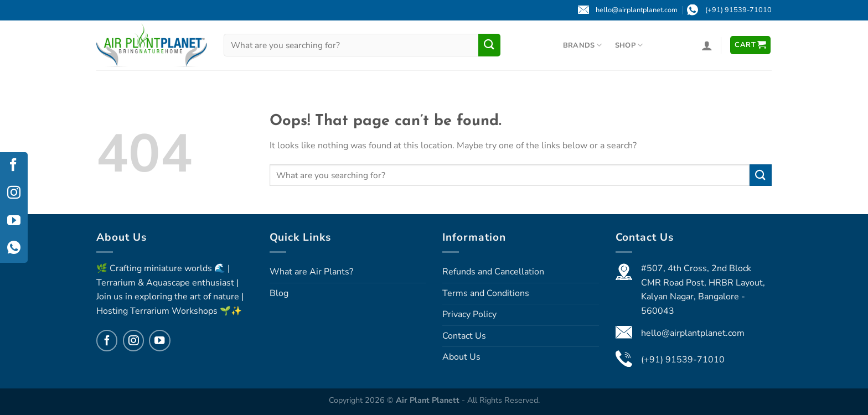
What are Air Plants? (311, 272)
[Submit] (489, 45)
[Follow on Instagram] (133, 340)
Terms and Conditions (486, 293)
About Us (461, 357)
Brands (583, 45)
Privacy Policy (469, 314)
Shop (629, 45)
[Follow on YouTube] (159, 340)
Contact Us (464, 336)
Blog (279, 293)
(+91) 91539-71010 (683, 360)
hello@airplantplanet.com (693, 333)
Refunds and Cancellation (493, 272)
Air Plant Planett (429, 400)
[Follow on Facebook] (107, 340)
